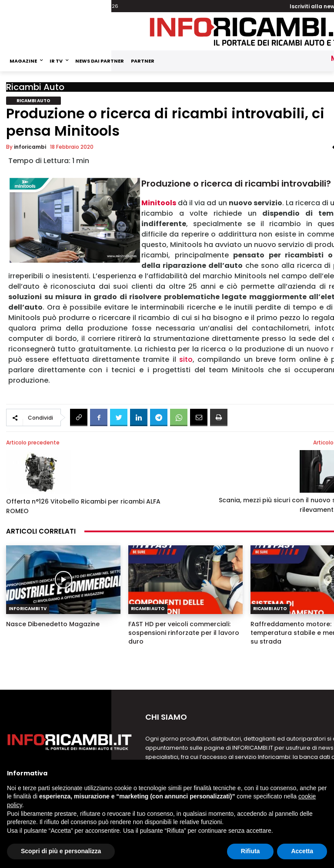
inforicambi (30, 147)
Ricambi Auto (35, 87)
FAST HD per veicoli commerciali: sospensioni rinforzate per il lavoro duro (184, 633)
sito (186, 359)
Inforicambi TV (28, 609)
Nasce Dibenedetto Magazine (53, 624)
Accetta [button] (302, 851)
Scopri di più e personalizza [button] (61, 851)
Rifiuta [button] (250, 851)
